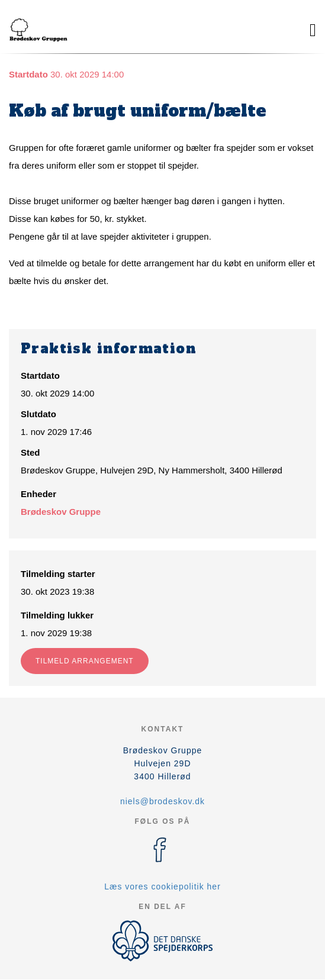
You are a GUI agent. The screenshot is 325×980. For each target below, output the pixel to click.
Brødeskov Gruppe (61, 512)
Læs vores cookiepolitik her (162, 886)
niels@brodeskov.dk (162, 801)
